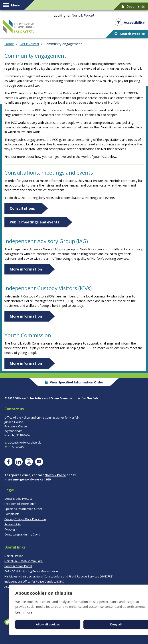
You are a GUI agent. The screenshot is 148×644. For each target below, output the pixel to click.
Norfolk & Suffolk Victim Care (24, 561)
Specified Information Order (23, 509)
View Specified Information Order (74, 382)
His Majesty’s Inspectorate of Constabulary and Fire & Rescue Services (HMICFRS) (59, 576)
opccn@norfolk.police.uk (24, 442)
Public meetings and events (35, 222)
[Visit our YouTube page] (39, 462)
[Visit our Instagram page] (29, 462)
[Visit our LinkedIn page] (19, 462)
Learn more (24, 612)
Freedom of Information (20, 504)
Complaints (12, 514)
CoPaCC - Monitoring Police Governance (31, 571)
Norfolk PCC (19, 26)
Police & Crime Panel (18, 566)
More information (26, 269)
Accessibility (13, 524)
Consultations (22, 208)
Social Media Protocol (19, 499)
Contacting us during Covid (22, 534)
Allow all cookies (48, 624)
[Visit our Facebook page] (8, 462)
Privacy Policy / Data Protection (25, 519)
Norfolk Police (82, 15)
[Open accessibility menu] (130, 22)
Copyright (11, 529)
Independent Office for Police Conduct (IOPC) (34, 581)
